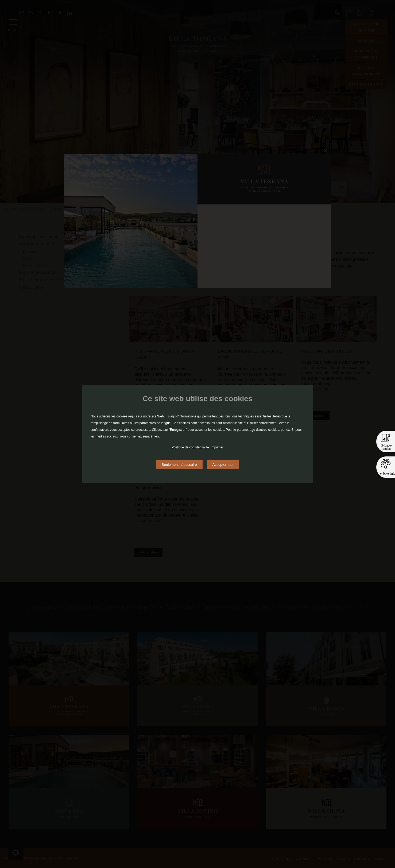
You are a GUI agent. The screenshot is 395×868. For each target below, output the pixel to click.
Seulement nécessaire (179, 465)
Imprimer (217, 447)
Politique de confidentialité (190, 447)
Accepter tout (223, 465)
